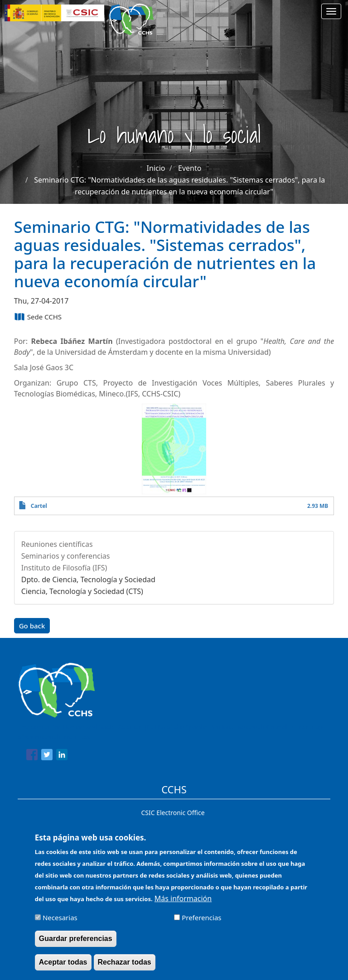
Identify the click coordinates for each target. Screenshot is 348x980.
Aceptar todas (63, 968)
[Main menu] (331, 11)
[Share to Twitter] (47, 756)
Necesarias (60, 923)
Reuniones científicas (57, 544)
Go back (32, 626)
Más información (183, 904)
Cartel (39, 506)
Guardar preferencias (76, 944)
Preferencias (201, 923)
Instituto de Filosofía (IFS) (64, 568)
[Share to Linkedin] (62, 756)
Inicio (156, 168)
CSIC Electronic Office (173, 813)
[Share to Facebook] (32, 756)
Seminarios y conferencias (66, 556)
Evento (190, 168)
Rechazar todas (125, 968)
